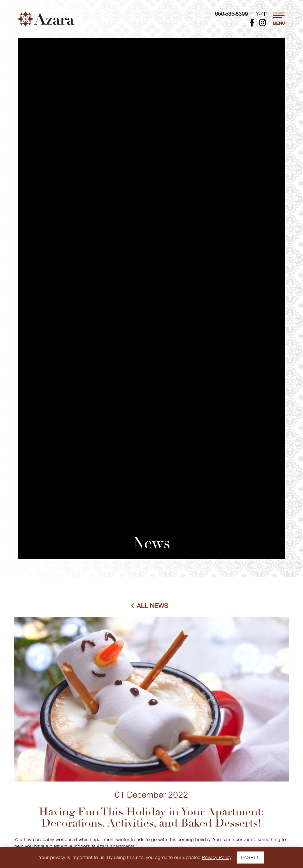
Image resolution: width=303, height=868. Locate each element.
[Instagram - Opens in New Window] (263, 24)
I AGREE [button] (250, 858)
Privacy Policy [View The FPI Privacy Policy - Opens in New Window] (217, 858)
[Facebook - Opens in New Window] (252, 24)
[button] (279, 19)
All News (152, 606)
